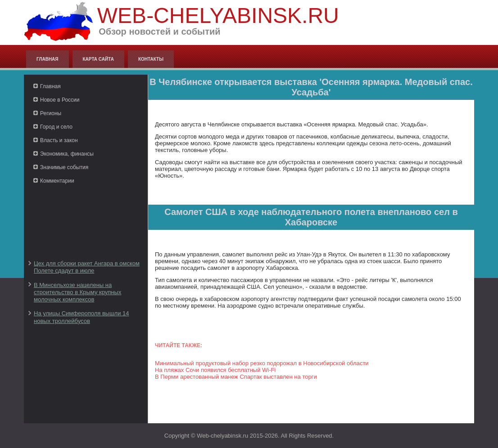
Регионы (51, 113)
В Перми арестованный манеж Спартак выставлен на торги (236, 377)
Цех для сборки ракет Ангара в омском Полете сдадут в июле (87, 267)
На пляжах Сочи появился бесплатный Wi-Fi (215, 370)
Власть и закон (59, 140)
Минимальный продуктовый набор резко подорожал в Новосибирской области (262, 363)
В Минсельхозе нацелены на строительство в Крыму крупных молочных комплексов (77, 292)
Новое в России (60, 100)
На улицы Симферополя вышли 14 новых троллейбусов (81, 317)
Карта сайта (98, 59)
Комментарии (57, 181)
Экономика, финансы (67, 154)
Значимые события (64, 167)
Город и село (56, 127)
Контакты (151, 59)
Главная (48, 59)
